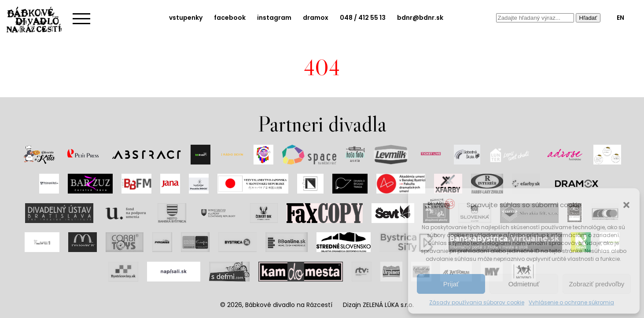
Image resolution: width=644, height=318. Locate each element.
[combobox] (535, 18)
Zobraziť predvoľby (596, 284)
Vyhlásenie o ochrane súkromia (571, 302)
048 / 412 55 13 (363, 18)
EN (620, 18)
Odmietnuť (524, 284)
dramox (316, 18)
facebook (230, 18)
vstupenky (186, 18)
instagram (274, 18)
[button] (626, 205)
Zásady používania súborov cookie (477, 302)
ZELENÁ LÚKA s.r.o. (388, 305)
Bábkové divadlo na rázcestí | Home (37, 20)
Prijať (451, 284)
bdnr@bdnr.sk (420, 18)
